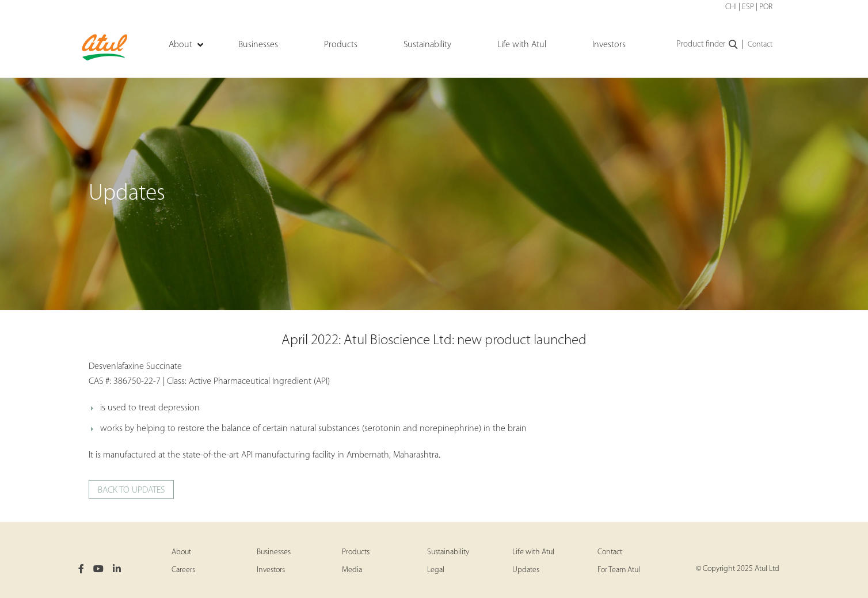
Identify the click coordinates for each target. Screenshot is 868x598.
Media (352, 570)
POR (766, 7)
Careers (183, 570)
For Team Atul (619, 570)
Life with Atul (533, 552)
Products (356, 552)
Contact (760, 45)
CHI (731, 7)
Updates (526, 570)
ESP (748, 7)
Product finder (708, 45)
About (181, 552)
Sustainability (448, 552)
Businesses (274, 552)
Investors (271, 570)
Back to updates (131, 490)
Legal (436, 570)
